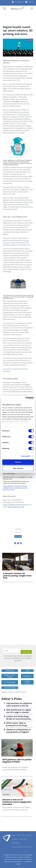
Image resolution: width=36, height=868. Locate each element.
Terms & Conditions (18, 847)
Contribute (15, 839)
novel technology (14, 389)
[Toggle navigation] (5, 9)
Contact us (29, 835)
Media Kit (30, 2)
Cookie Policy (23, 839)
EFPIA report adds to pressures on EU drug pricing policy (16, 725)
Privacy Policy (16, 843)
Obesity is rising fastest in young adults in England (19, 731)
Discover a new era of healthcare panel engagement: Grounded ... (17, 802)
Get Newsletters (19, 2)
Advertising (21, 835)
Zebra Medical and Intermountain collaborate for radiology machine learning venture (15, 488)
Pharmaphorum (7, 838)
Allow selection (18, 468)
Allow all (18, 462)
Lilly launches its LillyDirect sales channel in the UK (19, 705)
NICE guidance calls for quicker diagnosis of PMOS (17, 761)
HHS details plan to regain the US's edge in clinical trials (19, 712)
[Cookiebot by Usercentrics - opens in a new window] (26, 398)
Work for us (28, 847)
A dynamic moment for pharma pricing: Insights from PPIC (17, 576)
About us (14, 835)
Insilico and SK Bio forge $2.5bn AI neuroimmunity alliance (18, 719)
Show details (26, 456)
